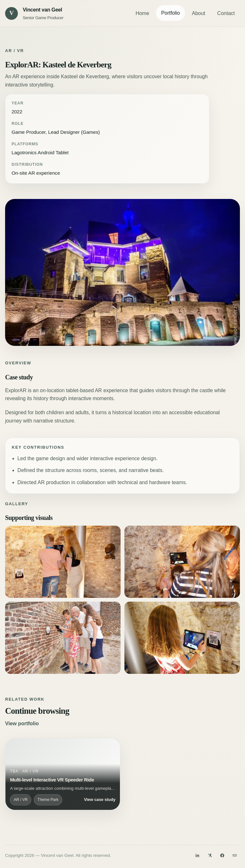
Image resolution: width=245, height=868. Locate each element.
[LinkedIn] (197, 855)
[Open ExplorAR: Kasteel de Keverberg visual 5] (182, 638)
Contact (226, 13)
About (198, 13)
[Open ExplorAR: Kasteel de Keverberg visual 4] (63, 638)
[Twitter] (210, 855)
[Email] (235, 855)
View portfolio (22, 723)
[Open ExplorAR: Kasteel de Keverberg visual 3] (182, 562)
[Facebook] (222, 855)
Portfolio (171, 13)
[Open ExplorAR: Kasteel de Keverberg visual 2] (63, 562)
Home (142, 13)
